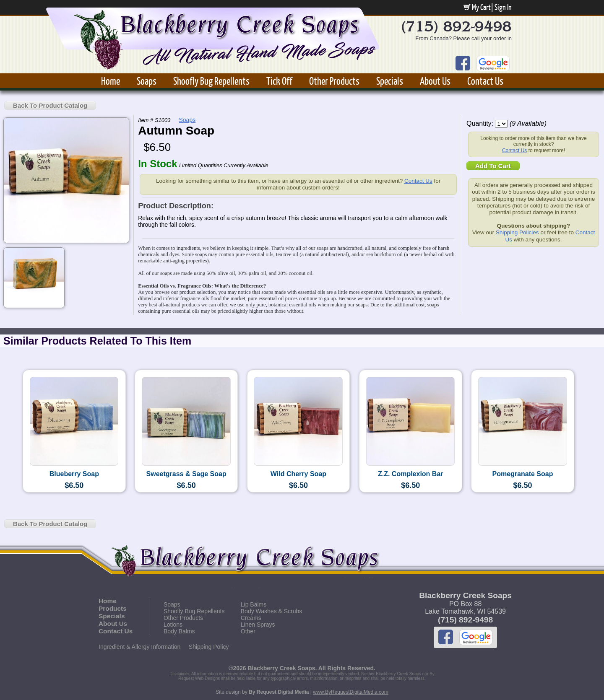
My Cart (477, 7)
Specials (390, 81)
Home (111, 81)
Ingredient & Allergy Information (139, 647)
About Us (435, 81)
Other (248, 631)
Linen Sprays (258, 625)
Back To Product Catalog (50, 105)
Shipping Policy (209, 647)
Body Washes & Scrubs (272, 611)
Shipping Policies (517, 232)
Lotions (173, 625)
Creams (251, 618)
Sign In (503, 7)
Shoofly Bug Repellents (211, 81)
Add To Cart (493, 166)
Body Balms (179, 631)
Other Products (334, 81)
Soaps (147, 81)
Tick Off (279, 81)
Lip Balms (254, 604)
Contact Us (485, 81)
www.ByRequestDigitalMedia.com (350, 692)
